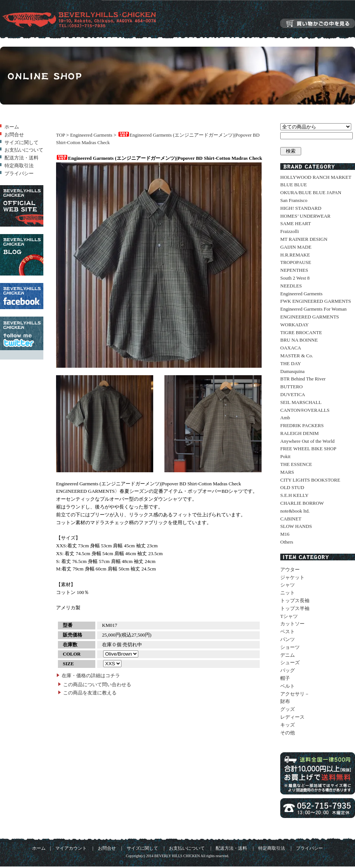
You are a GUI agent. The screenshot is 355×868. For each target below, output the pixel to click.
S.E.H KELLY (294, 495)
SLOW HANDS (296, 526)
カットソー (292, 624)
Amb (285, 418)
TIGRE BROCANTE (301, 332)
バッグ (288, 670)
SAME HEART (296, 223)
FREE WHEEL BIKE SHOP (308, 449)
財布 (285, 701)
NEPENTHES (294, 270)
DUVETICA (293, 394)
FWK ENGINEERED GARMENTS (316, 301)
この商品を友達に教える (90, 693)
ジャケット (292, 577)
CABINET (291, 519)
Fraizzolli (290, 231)
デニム (288, 655)
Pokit (285, 456)
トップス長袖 (295, 601)
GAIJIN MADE (296, 247)
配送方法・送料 (21, 158)
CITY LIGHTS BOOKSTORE (310, 480)
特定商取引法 (19, 166)
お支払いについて (24, 150)
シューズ (290, 662)
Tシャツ (289, 616)
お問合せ (14, 135)
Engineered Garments (91, 135)
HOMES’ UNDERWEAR (305, 216)
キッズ (288, 725)
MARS (287, 472)
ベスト (288, 631)
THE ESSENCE (296, 464)
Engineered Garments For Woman (313, 309)
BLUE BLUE (294, 185)
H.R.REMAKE (295, 255)
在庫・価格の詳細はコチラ (91, 676)
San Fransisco (294, 200)
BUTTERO (291, 387)
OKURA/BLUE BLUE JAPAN (311, 192)
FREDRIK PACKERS (302, 425)
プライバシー (19, 173)
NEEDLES (291, 286)
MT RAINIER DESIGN (304, 239)
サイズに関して (21, 142)
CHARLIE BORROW (302, 503)
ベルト (288, 686)
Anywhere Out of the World (307, 441)
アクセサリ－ (295, 694)
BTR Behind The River (303, 379)
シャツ (288, 585)
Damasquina (292, 371)
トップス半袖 (295, 608)
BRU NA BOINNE (299, 340)
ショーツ (290, 647)
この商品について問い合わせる (97, 685)
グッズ (288, 709)
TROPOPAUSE (296, 262)
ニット (288, 593)
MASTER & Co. (297, 356)
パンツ (288, 639)
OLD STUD (292, 487)
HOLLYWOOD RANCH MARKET (316, 177)
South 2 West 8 (295, 278)
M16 (285, 534)
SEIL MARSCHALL (301, 402)
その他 (288, 733)
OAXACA (291, 348)
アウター (290, 570)
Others (287, 542)
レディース (292, 717)
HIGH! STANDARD (301, 208)
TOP (61, 135)
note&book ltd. (295, 511)
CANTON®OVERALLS (305, 410)
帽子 (285, 678)
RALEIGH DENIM (300, 433)
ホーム (12, 127)
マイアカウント (71, 848)
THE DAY (291, 363)
